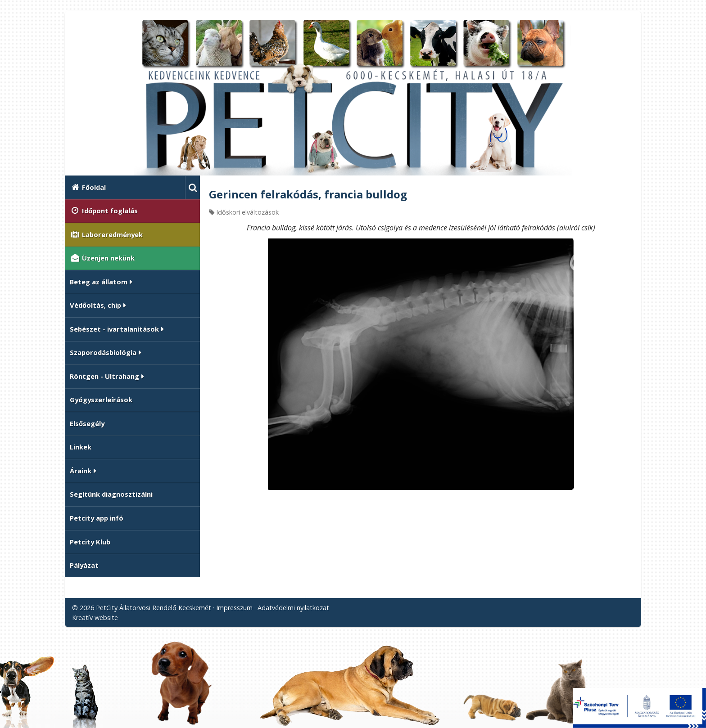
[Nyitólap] (353, 97)
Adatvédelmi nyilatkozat (293, 608)
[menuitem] (125, 187)
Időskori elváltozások (247, 212)
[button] (192, 187)
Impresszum (234, 608)
